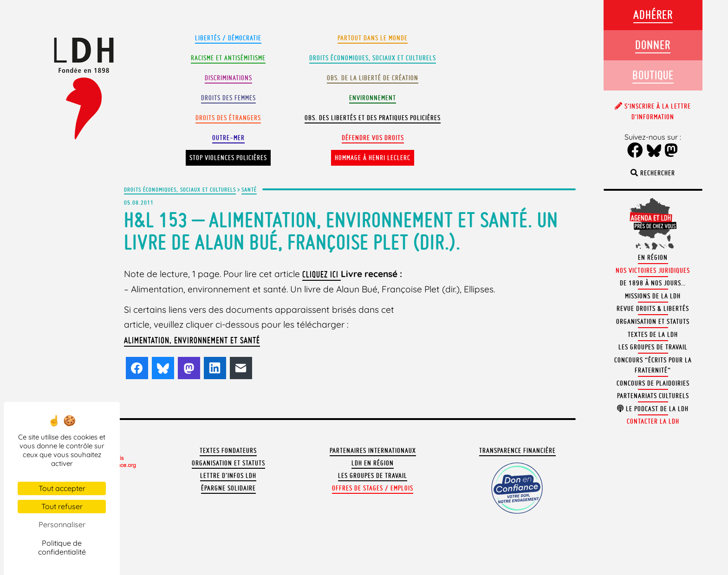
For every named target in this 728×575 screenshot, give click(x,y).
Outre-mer (228, 138)
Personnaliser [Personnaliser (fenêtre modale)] (62, 524)
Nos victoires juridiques (653, 271)
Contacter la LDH (653, 421)
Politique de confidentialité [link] (62, 547)
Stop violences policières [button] (228, 158)
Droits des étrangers (228, 118)
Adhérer (653, 15)
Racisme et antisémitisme (228, 58)
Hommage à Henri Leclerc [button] (373, 158)
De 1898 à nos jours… (653, 283)
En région (653, 258)
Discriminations (228, 78)
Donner (653, 45)
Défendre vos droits (373, 138)
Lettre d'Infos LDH (228, 476)
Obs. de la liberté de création (373, 78)
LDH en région (373, 463)
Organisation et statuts (228, 463)
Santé (249, 189)
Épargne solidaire (228, 488)
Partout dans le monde (373, 38)
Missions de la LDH (653, 296)
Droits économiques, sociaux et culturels (180, 189)
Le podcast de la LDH (653, 409)
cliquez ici (322, 274)
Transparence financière (517, 451)
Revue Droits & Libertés (653, 309)
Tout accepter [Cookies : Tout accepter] (62, 488)
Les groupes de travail (373, 476)
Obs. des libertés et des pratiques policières (373, 118)
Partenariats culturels (653, 396)
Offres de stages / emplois (373, 488)
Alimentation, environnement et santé (192, 340)
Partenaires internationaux (373, 451)
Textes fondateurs (228, 451)
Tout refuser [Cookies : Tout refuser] (62, 506)
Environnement (373, 98)
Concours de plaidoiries (653, 383)
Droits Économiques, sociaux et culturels (373, 58)
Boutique (653, 75)
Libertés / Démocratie (228, 38)
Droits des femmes (228, 98)
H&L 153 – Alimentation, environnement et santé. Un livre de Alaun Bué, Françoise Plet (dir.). (341, 231)
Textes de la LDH (653, 335)
